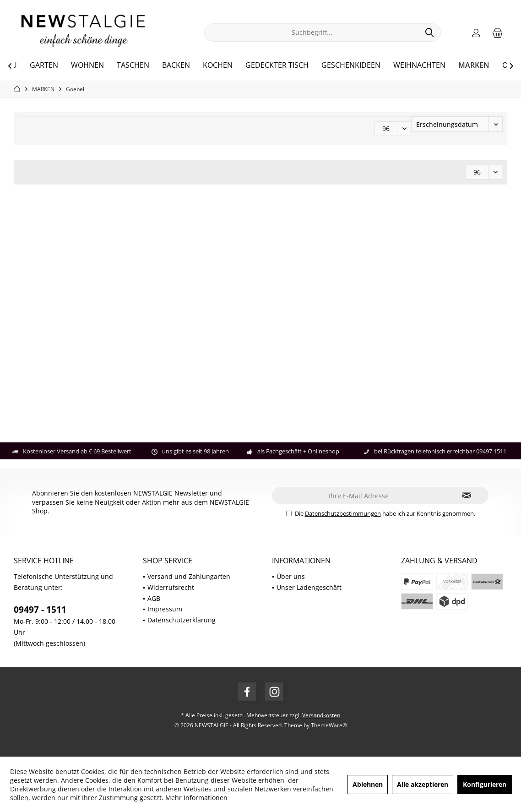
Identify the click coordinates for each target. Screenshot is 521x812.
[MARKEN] (474, 65)
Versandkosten (321, 715)
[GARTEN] (44, 65)
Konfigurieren (485, 784)
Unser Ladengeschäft (309, 587)
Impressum (165, 609)
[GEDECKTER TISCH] (277, 65)
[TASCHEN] (133, 65)
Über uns (291, 576)
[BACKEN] (176, 65)
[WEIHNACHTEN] (419, 65)
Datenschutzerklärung (182, 620)
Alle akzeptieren (423, 784)
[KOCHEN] (218, 65)
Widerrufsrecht (171, 587)
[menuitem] (498, 33)
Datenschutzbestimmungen (343, 513)
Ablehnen (368, 784)
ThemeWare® (329, 725)
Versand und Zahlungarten (189, 576)
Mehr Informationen (196, 798)
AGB (154, 598)
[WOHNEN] (87, 65)
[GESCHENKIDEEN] (351, 65)
